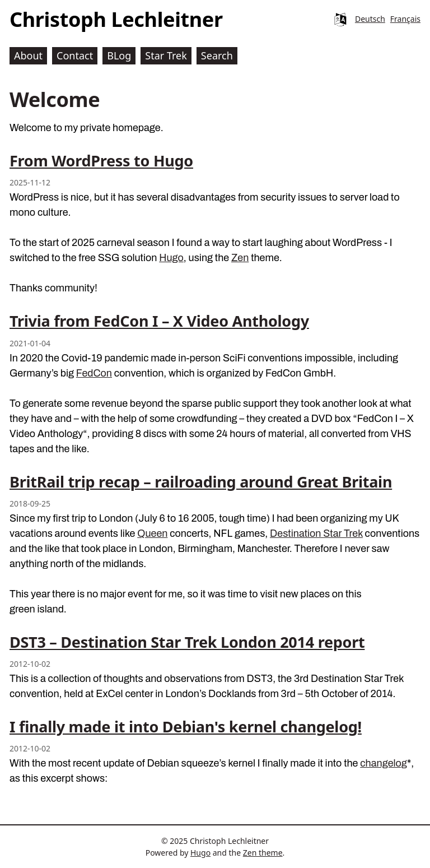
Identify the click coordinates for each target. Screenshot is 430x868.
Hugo (171, 258)
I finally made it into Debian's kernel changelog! (186, 727)
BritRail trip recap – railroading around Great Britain (201, 482)
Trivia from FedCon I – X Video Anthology (159, 321)
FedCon (94, 373)
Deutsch (370, 19)
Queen (152, 533)
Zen (240, 258)
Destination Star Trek (316, 533)
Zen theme (263, 853)
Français (405, 19)
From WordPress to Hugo (101, 161)
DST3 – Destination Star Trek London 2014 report (187, 642)
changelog (384, 763)
